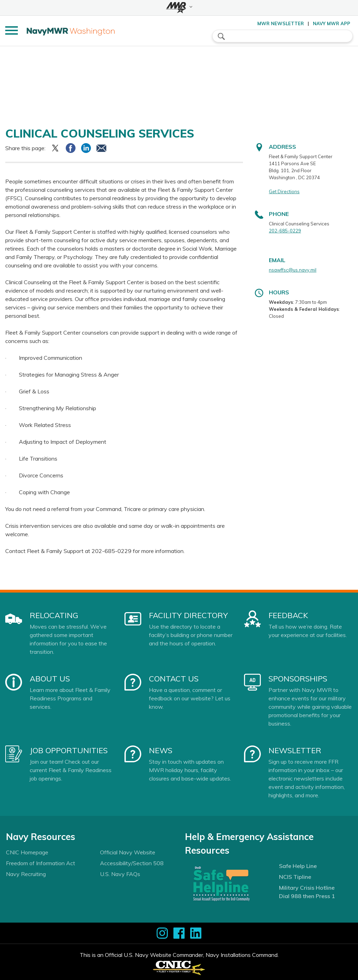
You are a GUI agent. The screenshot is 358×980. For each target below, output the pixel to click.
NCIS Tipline (295, 877)
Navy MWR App (332, 23)
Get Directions (284, 191)
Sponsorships (298, 679)
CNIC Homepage (27, 852)
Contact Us (174, 679)
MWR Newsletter (281, 23)
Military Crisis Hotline (307, 888)
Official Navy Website (128, 852)
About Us (50, 679)
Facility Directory (188, 615)
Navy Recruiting (26, 874)
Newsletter (295, 750)
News (161, 750)
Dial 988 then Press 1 (307, 896)
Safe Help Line (298, 866)
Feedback (288, 615)
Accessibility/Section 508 (132, 863)
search (221, 36)
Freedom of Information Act (41, 863)
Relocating (54, 615)
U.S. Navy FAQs (120, 874)
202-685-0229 (285, 231)
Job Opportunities (69, 750)
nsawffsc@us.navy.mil (293, 270)
